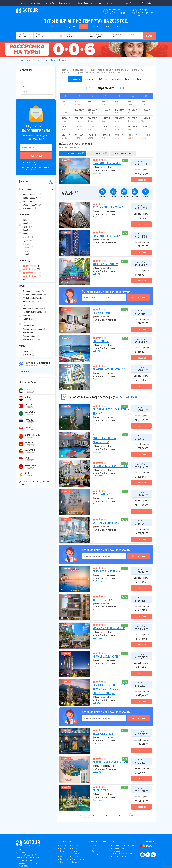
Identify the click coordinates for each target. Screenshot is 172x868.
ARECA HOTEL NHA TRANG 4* (108, 571)
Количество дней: (96, 34)
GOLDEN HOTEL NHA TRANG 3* (109, 207)
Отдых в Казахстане (86, 3)
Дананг (24, 75)
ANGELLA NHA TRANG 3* (105, 264)
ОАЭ (93, 851)
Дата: (68, 34)
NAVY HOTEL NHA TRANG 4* (107, 163)
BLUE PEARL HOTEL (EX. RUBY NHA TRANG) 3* (111, 411)
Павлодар (76, 862)
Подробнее (141, 180)
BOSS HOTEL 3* (101, 341)
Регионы (95, 27)
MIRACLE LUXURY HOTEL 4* (107, 656)
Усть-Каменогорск (79, 859)
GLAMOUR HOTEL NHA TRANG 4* (110, 369)
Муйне (24, 86)
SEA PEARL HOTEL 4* (104, 313)
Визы (107, 27)
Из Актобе (116, 79)
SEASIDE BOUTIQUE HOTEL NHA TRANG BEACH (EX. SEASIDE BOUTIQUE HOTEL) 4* (109, 689)
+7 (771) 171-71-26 (117, 13)
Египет (94, 848)
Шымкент (64, 862)
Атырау (75, 846)
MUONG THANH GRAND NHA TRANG (111, 762)
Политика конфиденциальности (125, 846)
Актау (62, 856)
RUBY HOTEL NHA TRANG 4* (107, 236)
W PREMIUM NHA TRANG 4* (107, 523)
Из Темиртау (75, 79)
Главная (21, 60)
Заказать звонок (138, 297)
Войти (149, 3)
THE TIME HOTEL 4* (103, 600)
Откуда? (21, 34)
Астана (63, 848)
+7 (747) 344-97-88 (126, 397)
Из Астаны (103, 79)
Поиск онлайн (49, 3)
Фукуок (24, 92)
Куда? (38, 34)
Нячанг (54, 60)
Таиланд (95, 854)
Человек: (131, 34)
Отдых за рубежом (67, 3)
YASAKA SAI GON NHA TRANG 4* (109, 628)
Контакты (110, 3)
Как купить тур (118, 848)
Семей (75, 848)
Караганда (64, 859)
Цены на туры (35, 3)
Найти (149, 36)
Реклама (116, 851)
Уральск (75, 856)
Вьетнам (55, 27)
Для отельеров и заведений (123, 854)
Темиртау (76, 854)
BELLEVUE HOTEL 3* (103, 733)
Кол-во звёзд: (117, 34)
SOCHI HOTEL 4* (101, 494)
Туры (84, 27)
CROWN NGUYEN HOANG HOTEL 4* (111, 466)
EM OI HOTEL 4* (101, 790)
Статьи (118, 27)
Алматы (63, 846)
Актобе (63, 854)
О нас (100, 3)
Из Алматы (89, 79)
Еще (140, 79)
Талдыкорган (77, 851)
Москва (63, 851)
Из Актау (129, 79)
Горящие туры (21, 3)
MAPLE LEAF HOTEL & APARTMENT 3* (104, 440)
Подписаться (36, 156)
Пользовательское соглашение (125, 856)
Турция (94, 846)
